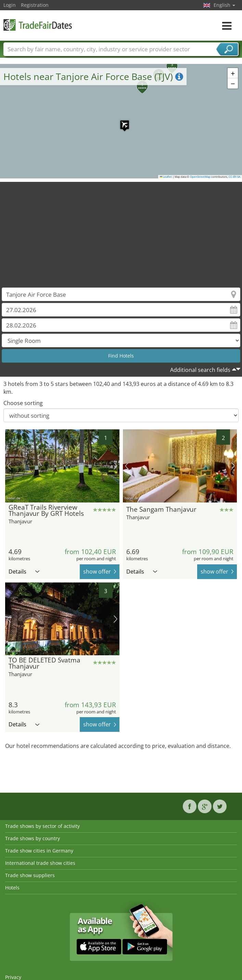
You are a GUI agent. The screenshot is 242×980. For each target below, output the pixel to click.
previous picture (9, 466)
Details (24, 572)
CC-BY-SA (234, 177)
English (224, 5)
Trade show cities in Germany (39, 851)
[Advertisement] (121, 230)
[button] (121, 121)
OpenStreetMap (200, 177)
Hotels (12, 888)
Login (10, 5)
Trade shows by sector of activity (42, 826)
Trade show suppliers (30, 875)
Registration (35, 5)
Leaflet (166, 177)
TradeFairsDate (38, 25)
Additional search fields (200, 370)
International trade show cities (40, 863)
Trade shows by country (33, 838)
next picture (116, 466)
